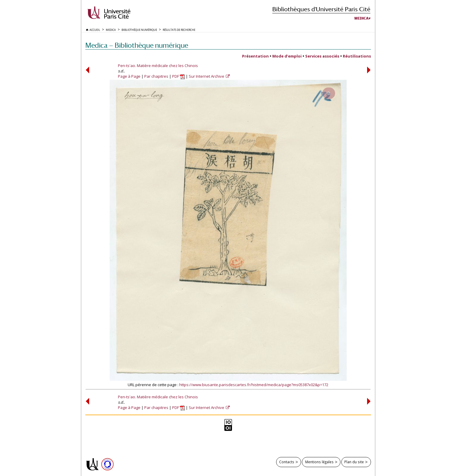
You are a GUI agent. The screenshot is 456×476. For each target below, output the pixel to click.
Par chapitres (156, 76)
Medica (361, 18)
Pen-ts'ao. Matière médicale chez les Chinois (158, 66)
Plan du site (354, 462)
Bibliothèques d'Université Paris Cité (321, 9)
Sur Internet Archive (207, 76)
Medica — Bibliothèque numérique (137, 45)
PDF (179, 76)
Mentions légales (319, 462)
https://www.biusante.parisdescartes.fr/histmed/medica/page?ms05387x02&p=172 (254, 385)
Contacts (287, 462)
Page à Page (129, 76)
